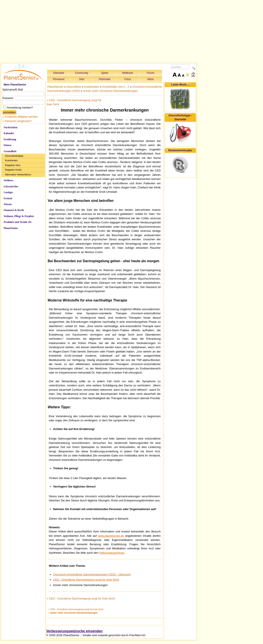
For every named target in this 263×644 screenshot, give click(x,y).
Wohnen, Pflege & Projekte (19, 216)
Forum (151, 73)
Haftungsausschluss (112, 553)
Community (82, 73)
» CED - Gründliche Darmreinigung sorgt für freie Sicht (76, 609)
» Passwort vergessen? (17, 121)
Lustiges (8, 192)
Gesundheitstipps (14, 156)
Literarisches (11, 186)
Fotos (127, 79)
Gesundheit (10, 151)
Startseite (59, 73)
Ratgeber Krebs (13, 170)
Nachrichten (11, 127)
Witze (151, 79)
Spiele (105, 73)
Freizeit (8, 198)
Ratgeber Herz (13, 165)
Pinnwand (59, 79)
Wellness (9, 180)
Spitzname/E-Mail (13, 90)
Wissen (8, 204)
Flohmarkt (105, 79)
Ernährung (10, 139)
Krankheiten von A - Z (116, 87)
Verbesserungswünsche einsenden (74, 631)
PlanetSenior (11, 228)
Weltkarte (127, 73)
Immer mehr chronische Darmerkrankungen (110, 91)
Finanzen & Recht (14, 210)
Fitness (8, 145)
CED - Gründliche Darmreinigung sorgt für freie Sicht (86, 580)
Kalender (9, 133)
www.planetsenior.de (111, 536)
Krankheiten (11, 160)
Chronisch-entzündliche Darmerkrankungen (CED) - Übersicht (92, 574)
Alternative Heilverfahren (18, 175)
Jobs (82, 79)
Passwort (8, 98)
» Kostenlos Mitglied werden (20, 117)
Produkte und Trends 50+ (18, 222)
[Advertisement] (99, 31)
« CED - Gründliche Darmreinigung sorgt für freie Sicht (81, 599)
